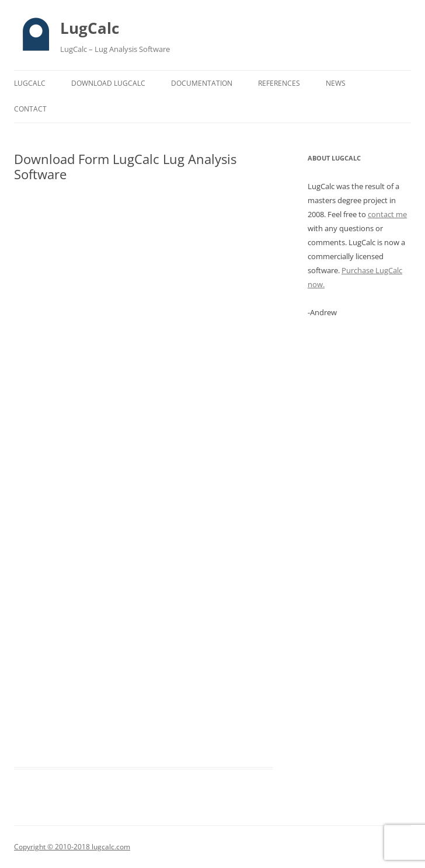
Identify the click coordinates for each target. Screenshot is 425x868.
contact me (387, 214)
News (336, 83)
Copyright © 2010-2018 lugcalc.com (72, 847)
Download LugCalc (108, 83)
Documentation (202, 83)
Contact (30, 109)
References (279, 83)
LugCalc (90, 28)
